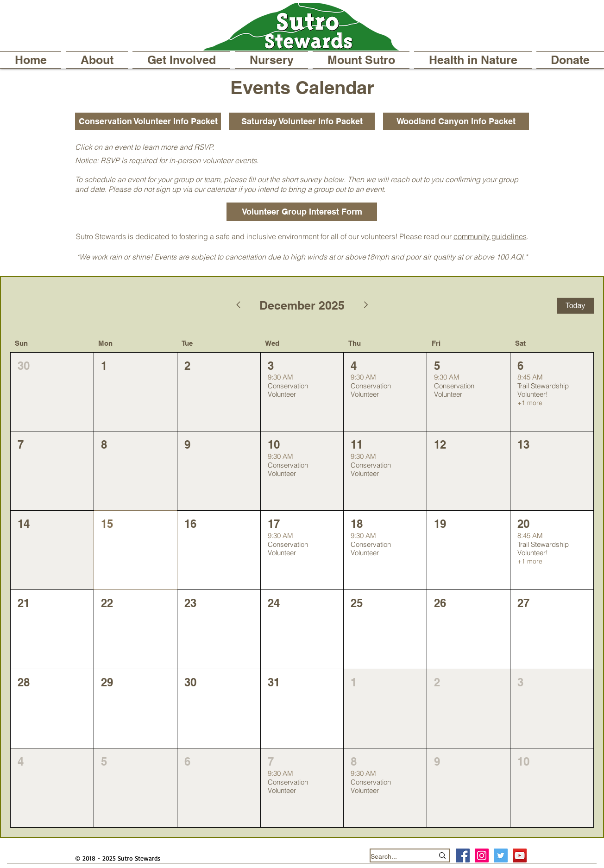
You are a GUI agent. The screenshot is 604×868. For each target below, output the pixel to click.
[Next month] (366, 306)
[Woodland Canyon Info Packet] (456, 121)
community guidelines (490, 236)
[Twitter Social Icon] (501, 855)
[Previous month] (238, 306)
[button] (97, 60)
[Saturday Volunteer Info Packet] (302, 121)
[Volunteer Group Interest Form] (302, 212)
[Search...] (395, 857)
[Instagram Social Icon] (482, 855)
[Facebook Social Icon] (463, 855)
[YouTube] (520, 855)
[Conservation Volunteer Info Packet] (148, 121)
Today (576, 306)
